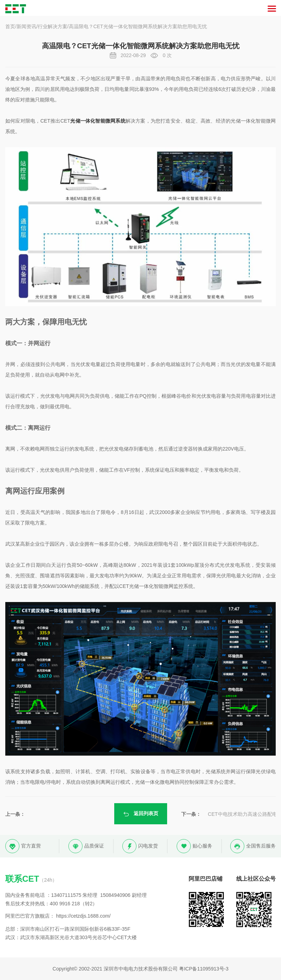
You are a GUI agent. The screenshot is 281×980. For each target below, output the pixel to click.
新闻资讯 (26, 26)
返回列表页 (141, 814)
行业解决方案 (53, 26)
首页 (10, 26)
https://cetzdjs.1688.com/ (83, 916)
